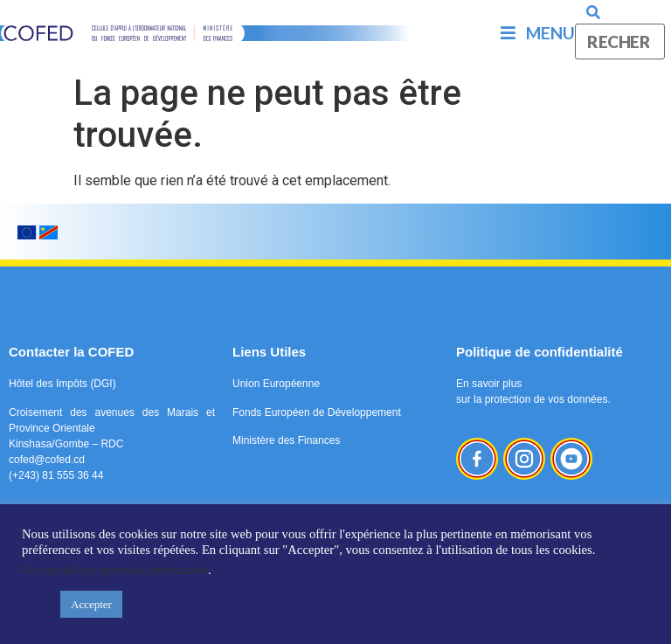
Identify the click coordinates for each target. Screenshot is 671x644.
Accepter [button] (91, 604)
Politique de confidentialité (540, 352)
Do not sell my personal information (115, 570)
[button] (37, 605)
